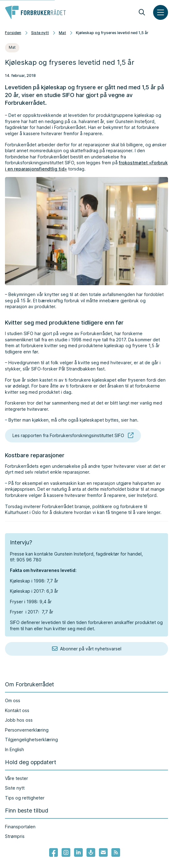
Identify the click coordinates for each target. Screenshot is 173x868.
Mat (62, 33)
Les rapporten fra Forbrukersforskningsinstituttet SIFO (73, 436)
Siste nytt (40, 33)
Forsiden (13, 33)
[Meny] (161, 12)
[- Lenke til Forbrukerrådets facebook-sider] (54, 852)
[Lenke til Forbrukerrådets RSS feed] (116, 852)
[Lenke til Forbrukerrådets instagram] (66, 852)
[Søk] (142, 12)
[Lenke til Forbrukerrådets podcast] (91, 852)
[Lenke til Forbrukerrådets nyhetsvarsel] (103, 852)
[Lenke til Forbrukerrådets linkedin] (78, 852)
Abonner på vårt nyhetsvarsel (87, 649)
